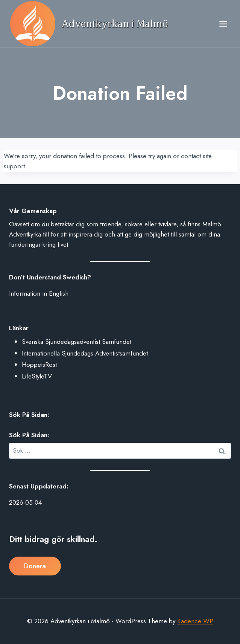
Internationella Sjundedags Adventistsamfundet (85, 353)
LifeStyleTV (37, 376)
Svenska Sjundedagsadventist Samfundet (77, 342)
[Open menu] (223, 24)
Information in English (39, 293)
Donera (35, 566)
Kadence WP (195, 621)
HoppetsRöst (39, 365)
